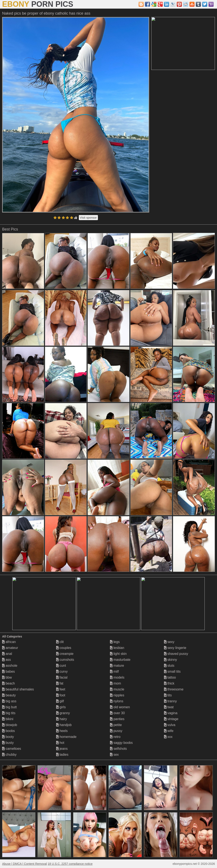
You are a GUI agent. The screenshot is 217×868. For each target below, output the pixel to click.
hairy (62, 719)
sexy (169, 642)
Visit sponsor (88, 218)
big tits (9, 713)
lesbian (117, 648)
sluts (169, 666)
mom (115, 683)
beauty (9, 695)
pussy (116, 731)
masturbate (120, 660)
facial (62, 677)
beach (8, 683)
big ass (9, 701)
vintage (171, 719)
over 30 (117, 713)
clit (60, 642)
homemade (66, 737)
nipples (117, 695)
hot (60, 743)
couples (64, 648)
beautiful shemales (18, 689)
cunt (61, 666)
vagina (171, 713)
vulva (170, 725)
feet (61, 689)
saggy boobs (121, 743)
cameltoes (12, 749)
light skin (118, 654)
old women (120, 707)
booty (8, 737)
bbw (7, 677)
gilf (60, 701)
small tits (172, 671)
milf (114, 671)
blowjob (10, 725)
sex (114, 755)
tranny (170, 701)
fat (60, 683)
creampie (65, 654)
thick (169, 683)
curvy (62, 671)
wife (169, 731)
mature (117, 666)
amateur (10, 648)
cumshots (65, 660)
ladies (62, 755)
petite (116, 725)
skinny (171, 660)
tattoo (170, 677)
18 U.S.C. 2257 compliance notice (70, 864)
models (117, 677)
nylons (117, 701)
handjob (64, 725)
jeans (62, 749)
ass (6, 660)
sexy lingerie (175, 648)
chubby (9, 755)
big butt (9, 707)
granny (63, 713)
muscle (117, 689)
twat (169, 707)
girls (61, 707)
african (9, 642)
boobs (8, 731)
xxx (168, 737)
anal (7, 654)
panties (117, 719)
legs (115, 642)
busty (8, 743)
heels (62, 731)
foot (61, 695)
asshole (10, 666)
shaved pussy (176, 654)
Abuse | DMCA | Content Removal (24, 864)
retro (115, 737)
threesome (174, 689)
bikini (8, 719)
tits (168, 695)
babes (8, 671)
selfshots (118, 749)
